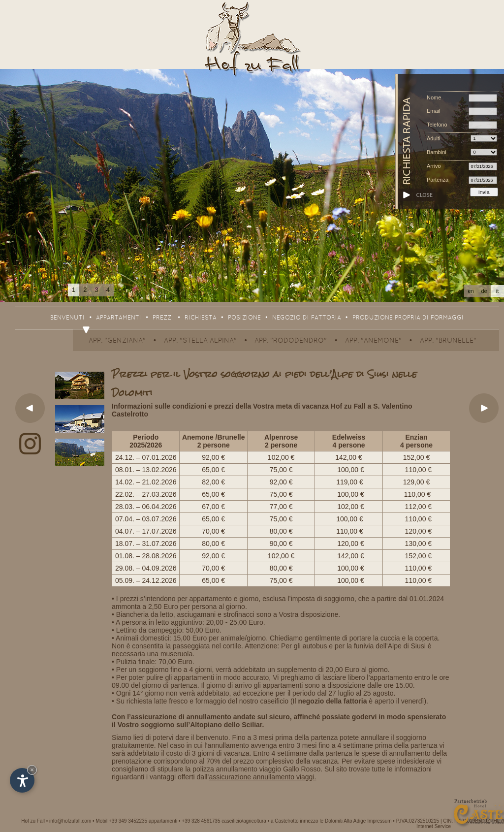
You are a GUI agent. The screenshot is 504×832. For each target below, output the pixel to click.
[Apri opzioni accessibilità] (22, 780)
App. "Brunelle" (448, 341)
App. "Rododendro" (291, 341)
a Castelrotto (285, 821)
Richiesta (201, 318)
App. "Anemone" (373, 341)
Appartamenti (119, 318)
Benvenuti (67, 318)
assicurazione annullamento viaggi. (262, 777)
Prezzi (163, 318)
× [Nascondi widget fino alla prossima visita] (32, 770)
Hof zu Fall (33, 821)
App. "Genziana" (117, 341)
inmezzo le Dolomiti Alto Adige (333, 821)
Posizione (244, 318)
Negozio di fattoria (307, 318)
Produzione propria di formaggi (408, 318)
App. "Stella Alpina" (200, 341)
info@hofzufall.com (70, 821)
